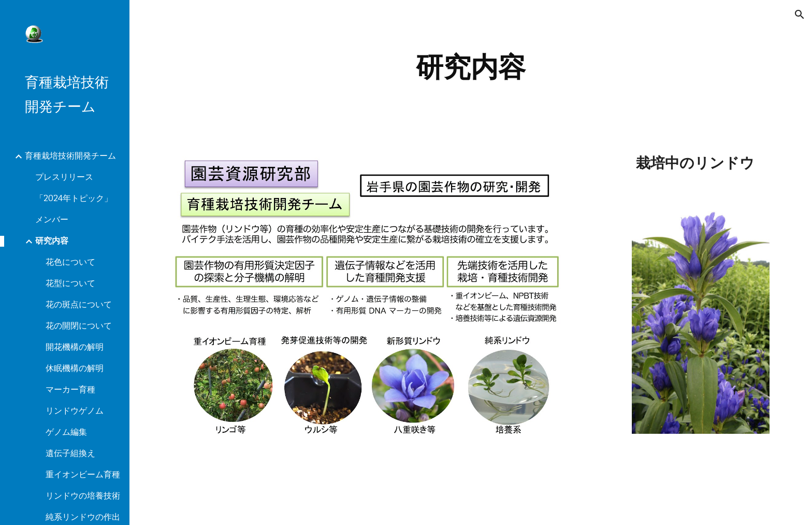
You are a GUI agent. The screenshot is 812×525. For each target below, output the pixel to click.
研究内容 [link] (52, 241)
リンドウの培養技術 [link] (83, 496)
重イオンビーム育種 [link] (83, 474)
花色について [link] (70, 262)
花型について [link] (70, 283)
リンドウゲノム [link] (75, 411)
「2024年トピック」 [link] (74, 198)
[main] (471, 67)
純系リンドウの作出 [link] (83, 517)
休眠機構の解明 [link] (75, 368)
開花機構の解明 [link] (75, 347)
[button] (800, 15)
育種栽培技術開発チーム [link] (70, 156)
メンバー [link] (52, 219)
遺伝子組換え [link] (70, 453)
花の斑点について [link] (79, 304)
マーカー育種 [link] (70, 389)
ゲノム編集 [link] (66, 432)
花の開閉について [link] (79, 326)
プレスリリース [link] (64, 177)
